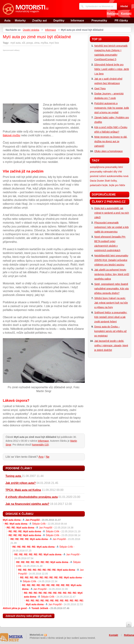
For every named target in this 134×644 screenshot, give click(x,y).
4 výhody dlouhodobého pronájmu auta (32, 497)
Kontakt (126, 14)
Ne (47, 457)
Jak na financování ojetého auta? (27, 504)
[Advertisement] (32, 77)
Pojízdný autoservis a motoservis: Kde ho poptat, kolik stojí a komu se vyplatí (111, 108)
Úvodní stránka (31, 30)
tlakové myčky (12, 135)
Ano (41, 457)
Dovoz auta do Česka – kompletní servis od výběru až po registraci (110, 331)
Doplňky (59, 21)
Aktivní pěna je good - (36, 608)
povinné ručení (98, 176)
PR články (121, 21)
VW (120, 172)
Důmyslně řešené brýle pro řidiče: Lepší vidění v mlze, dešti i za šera (111, 69)
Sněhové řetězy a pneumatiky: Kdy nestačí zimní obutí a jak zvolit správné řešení (111, 317)
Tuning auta (14, 476)
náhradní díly (110, 172)
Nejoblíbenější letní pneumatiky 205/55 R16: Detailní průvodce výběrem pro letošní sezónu (111, 260)
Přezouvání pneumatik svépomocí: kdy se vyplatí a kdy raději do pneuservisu (111, 227)
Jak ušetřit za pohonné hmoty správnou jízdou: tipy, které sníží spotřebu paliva (112, 274)
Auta (7, 21)
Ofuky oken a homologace (108, 151)
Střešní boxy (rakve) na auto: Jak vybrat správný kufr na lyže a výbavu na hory (111, 303)
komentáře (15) (41, 445)
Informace (77, 21)
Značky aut (40, 21)
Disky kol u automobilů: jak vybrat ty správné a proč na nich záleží (111, 213)
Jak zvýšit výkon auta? (21, 483)
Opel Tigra (100, 89)
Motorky (20, 21)
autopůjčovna (97, 167)
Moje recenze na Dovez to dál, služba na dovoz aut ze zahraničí (111, 141)
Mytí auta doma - (32, 520)
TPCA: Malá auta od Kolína (23, 490)
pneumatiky (111, 167)
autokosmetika (114, 176)
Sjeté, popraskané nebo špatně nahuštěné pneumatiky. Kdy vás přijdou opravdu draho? (111, 289)
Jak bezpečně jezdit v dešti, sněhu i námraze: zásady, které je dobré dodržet (111, 345)
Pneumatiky (99, 21)
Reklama (113, 14)
